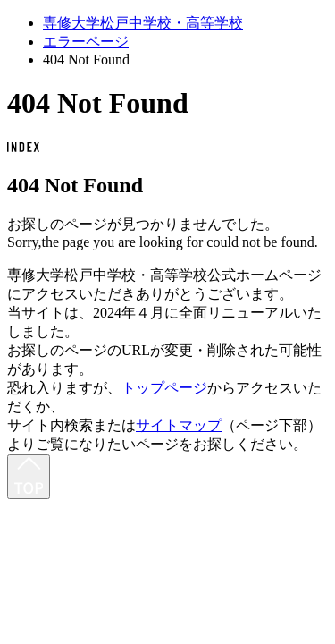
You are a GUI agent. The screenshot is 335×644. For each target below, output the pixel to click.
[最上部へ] (29, 477)
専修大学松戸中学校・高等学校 (143, 23)
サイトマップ (179, 425)
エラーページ (86, 42)
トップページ (164, 388)
